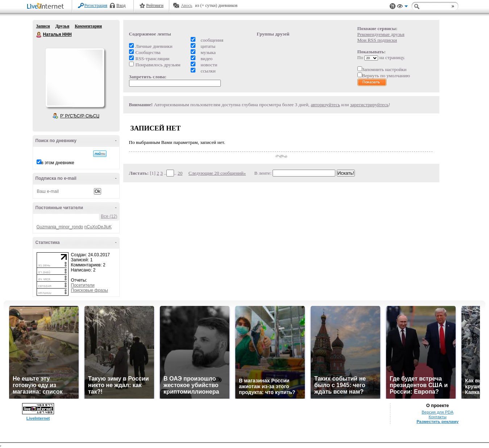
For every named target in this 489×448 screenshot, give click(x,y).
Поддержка (393, 6)
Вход (121, 5)
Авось (187, 5)
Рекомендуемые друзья (381, 34)
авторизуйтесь (325, 105)
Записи (43, 26)
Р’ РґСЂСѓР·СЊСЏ (80, 116)
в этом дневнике (58, 163)
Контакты (437, 417)
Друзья (62, 26)
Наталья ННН (39, 35)
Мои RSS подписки (377, 40)
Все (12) (109, 216)
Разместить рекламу (438, 422)
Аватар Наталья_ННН (75, 78)
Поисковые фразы (90, 290)
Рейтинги (155, 5)
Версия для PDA (438, 412)
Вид (402, 7)
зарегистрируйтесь (369, 105)
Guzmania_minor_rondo (60, 227)
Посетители (83, 285)
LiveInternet (47, 7)
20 (180, 173)
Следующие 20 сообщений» (217, 173)
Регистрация (96, 5)
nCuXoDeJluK (98, 227)
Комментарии (88, 26)
